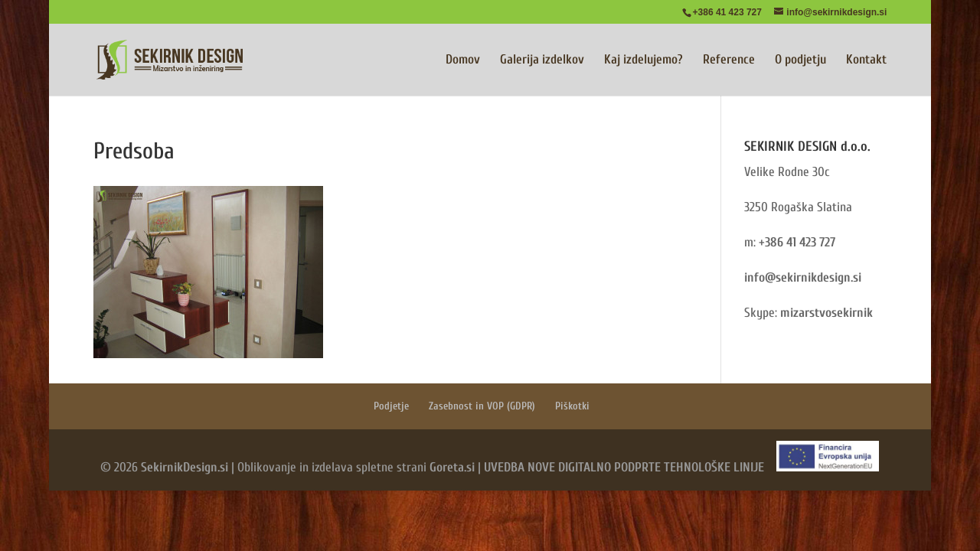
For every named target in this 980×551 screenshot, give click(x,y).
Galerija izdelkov (542, 60)
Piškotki (572, 406)
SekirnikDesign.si (185, 467)
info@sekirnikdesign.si (803, 277)
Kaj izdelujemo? (644, 60)
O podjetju (800, 60)
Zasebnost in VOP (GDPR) (482, 406)
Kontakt (866, 60)
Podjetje (391, 406)
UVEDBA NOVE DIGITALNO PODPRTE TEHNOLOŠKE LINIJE (624, 467)
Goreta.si (452, 467)
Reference (729, 60)
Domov (463, 60)
